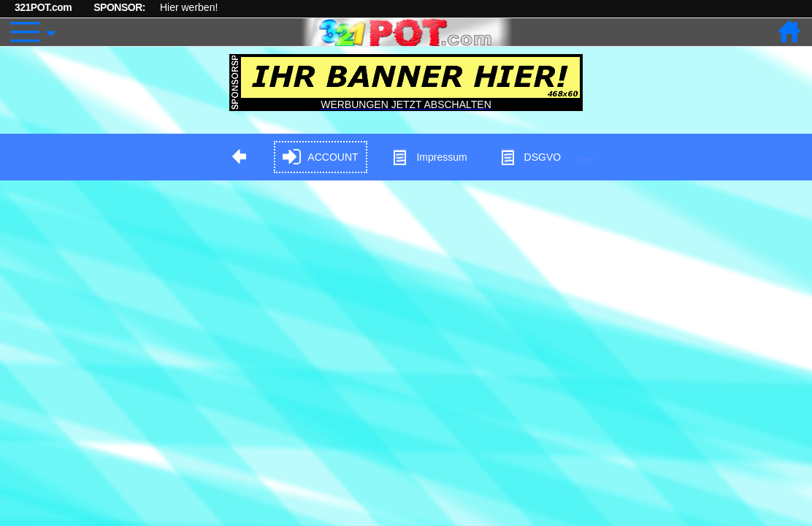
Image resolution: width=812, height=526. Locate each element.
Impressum (429, 157)
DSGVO (531, 157)
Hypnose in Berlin (587, 160)
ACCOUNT (320, 157)
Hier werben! (189, 7)
